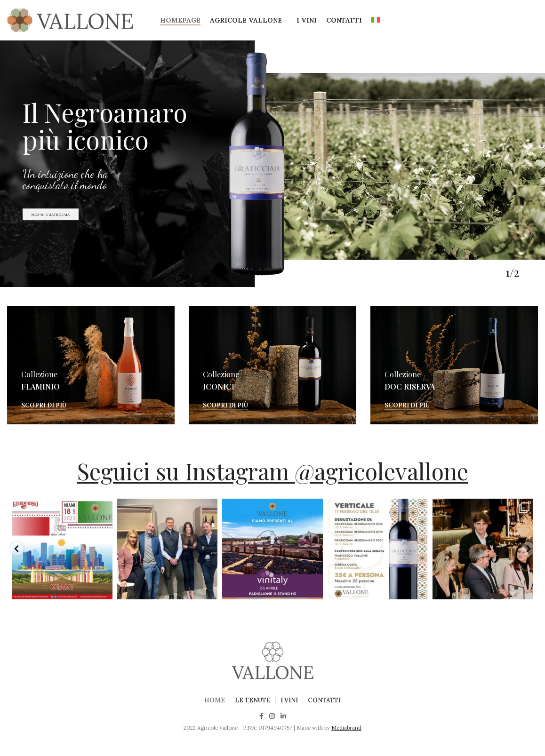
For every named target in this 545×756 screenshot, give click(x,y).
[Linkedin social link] (283, 716)
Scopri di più (44, 406)
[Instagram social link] (272, 716)
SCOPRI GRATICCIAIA (51, 230)
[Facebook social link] (261, 716)
